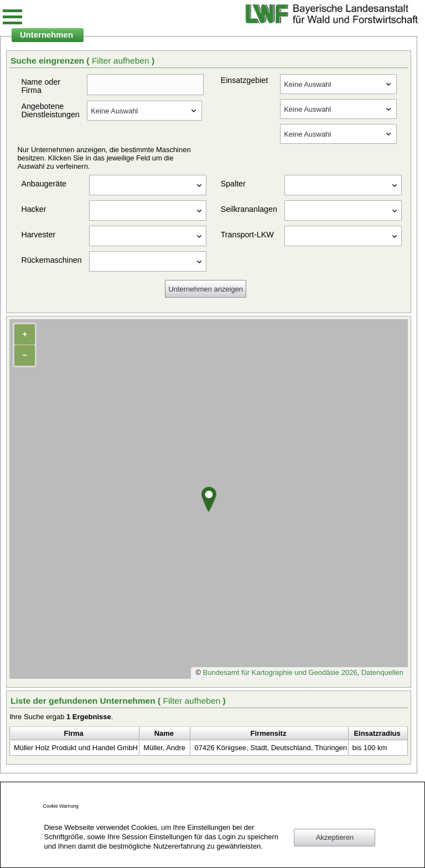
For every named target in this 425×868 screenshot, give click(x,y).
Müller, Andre (164, 748)
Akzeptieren (335, 837)
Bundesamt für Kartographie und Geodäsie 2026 (280, 672)
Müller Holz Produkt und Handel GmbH (76, 748)
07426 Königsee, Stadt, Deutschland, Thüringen (271, 748)
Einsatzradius (377, 733)
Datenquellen (382, 672)
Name (164, 733)
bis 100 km (370, 748)
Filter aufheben (122, 61)
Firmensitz (269, 733)
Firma (74, 733)
